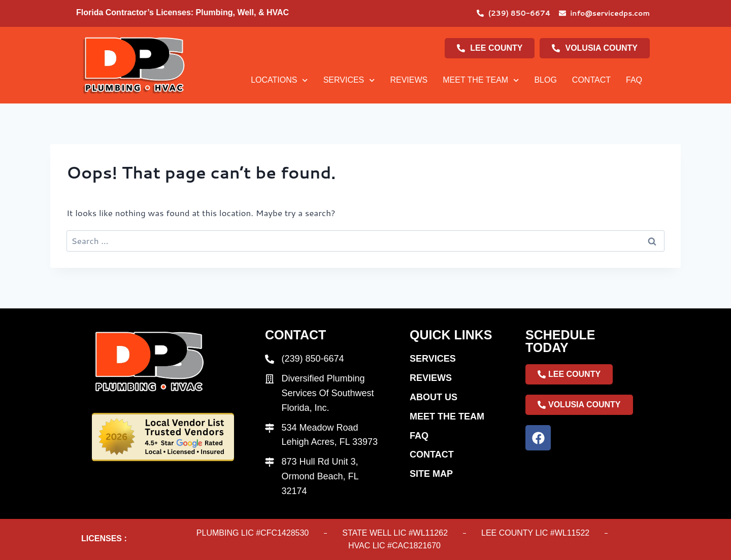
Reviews (409, 80)
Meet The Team (481, 80)
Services (349, 80)
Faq (634, 80)
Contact (591, 80)
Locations (279, 80)
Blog (545, 80)
